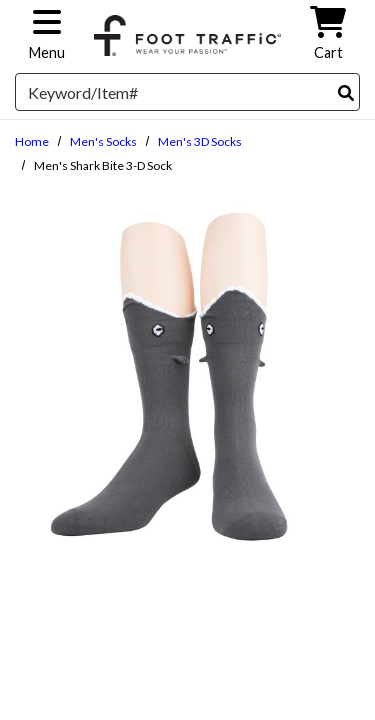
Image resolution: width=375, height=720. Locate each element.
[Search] (346, 93)
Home (32, 141)
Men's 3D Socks (200, 141)
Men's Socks (103, 141)
